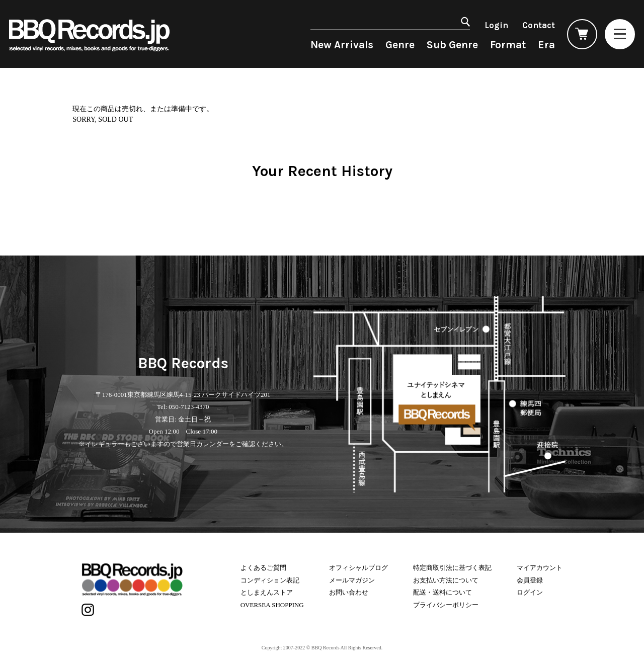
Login (496, 25)
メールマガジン (352, 580)
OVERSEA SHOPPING (272, 605)
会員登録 (530, 580)
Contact (539, 25)
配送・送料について (442, 592)
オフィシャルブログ (358, 568)
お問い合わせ (349, 592)
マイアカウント (540, 568)
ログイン (530, 592)
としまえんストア (267, 592)
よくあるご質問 (263, 568)
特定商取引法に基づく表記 (452, 568)
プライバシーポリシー (446, 605)
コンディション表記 (270, 580)
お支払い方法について (446, 580)
